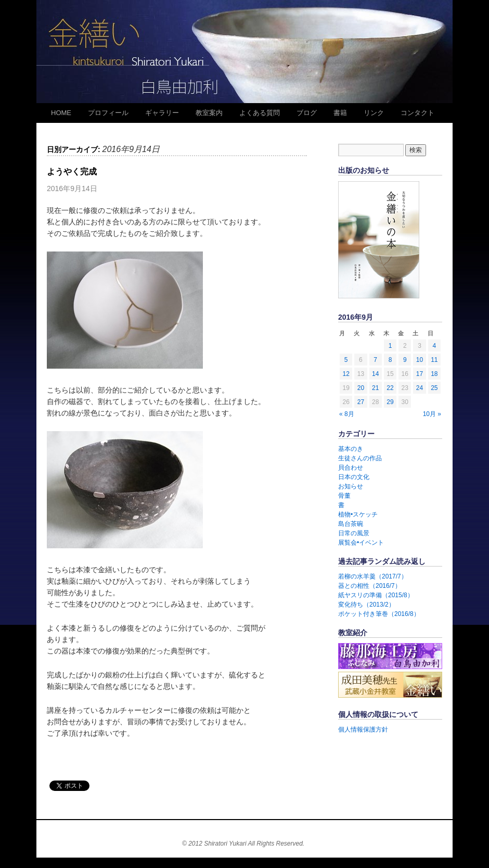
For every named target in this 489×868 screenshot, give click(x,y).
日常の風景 (354, 533)
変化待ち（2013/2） (366, 605)
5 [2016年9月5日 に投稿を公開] (346, 360)
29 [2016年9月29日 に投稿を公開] (390, 402)
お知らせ (351, 486)
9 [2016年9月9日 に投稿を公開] (405, 360)
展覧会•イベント (361, 543)
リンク (374, 113)
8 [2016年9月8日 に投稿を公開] (390, 360)
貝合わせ (351, 468)
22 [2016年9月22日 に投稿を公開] (390, 388)
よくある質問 (260, 113)
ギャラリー (162, 113)
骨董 (344, 496)
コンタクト (417, 113)
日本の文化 (354, 477)
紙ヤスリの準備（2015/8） (376, 595)
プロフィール (108, 113)
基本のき (351, 449)
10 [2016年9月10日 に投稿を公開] (420, 360)
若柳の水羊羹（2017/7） (373, 576)
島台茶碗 (351, 524)
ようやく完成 (72, 172)
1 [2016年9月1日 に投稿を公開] (390, 346)
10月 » (432, 414)
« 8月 (347, 414)
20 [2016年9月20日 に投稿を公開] (361, 388)
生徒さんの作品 (360, 458)
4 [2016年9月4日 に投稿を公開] (435, 346)
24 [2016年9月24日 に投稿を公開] (420, 388)
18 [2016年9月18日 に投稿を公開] (434, 374)
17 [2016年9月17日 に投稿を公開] (420, 374)
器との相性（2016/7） (370, 586)
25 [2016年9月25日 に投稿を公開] (434, 388)
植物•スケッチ (358, 514)
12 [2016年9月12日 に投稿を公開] (346, 374)
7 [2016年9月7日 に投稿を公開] (375, 360)
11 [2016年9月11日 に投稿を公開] (434, 360)
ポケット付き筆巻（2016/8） (379, 614)
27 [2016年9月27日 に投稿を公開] (361, 402)
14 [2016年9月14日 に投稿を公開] (375, 374)
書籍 (340, 113)
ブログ (307, 113)
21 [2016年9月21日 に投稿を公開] (375, 388)
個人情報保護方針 (363, 729)
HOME (61, 113)
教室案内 (209, 113)
